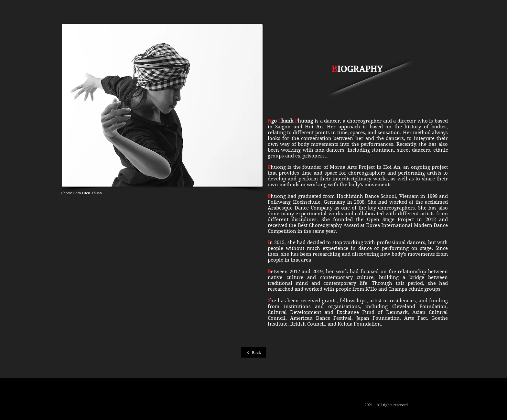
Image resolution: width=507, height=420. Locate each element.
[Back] (253, 352)
